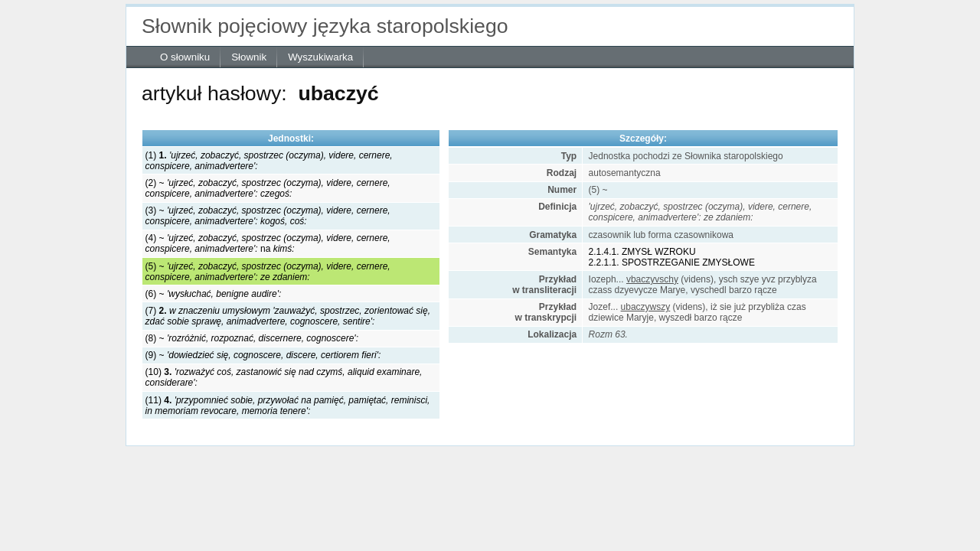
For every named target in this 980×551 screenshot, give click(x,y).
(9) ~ (263, 355)
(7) (288, 316)
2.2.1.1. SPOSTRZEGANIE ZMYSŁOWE (672, 262)
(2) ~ (268, 188)
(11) (288, 406)
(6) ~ (214, 294)
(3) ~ (268, 216)
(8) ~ (252, 338)
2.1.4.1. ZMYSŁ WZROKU (642, 252)
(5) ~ (268, 272)
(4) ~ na (268, 243)
